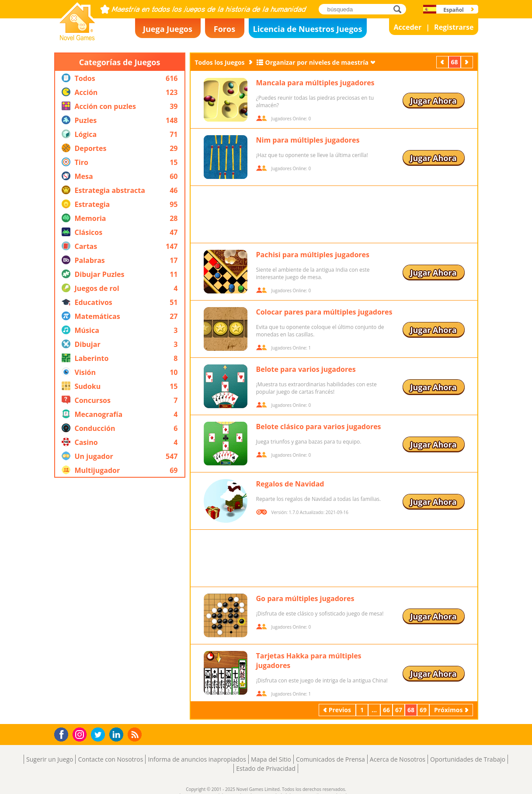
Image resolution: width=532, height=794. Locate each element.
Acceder (407, 27)
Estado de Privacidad (266, 768)
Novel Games (76, 38)
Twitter (100, 735)
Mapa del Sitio (271, 759)
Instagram (81, 734)
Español (454, 10)
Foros (224, 29)
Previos (443, 62)
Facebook (64, 733)
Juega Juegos (168, 29)
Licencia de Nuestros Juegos (308, 29)
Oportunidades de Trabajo (468, 759)
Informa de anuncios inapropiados (197, 759)
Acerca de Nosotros (398, 759)
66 (386, 710)
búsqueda (400, 9)
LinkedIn (118, 735)
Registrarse (454, 27)
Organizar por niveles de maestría (317, 62)
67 (399, 710)
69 (423, 710)
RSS (136, 734)
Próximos (468, 62)
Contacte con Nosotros (110, 759)
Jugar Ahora (433, 101)
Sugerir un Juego (50, 759)
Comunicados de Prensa (330, 759)
